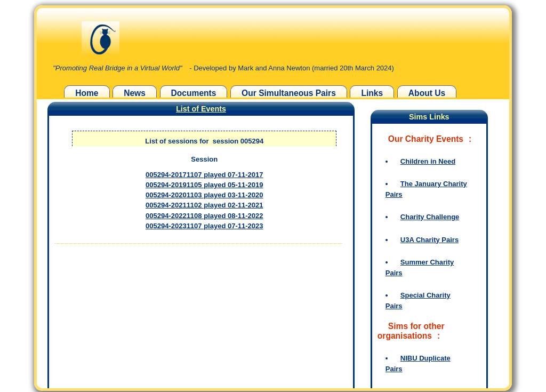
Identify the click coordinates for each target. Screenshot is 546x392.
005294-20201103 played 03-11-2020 (204, 195)
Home (87, 93)
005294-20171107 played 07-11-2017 (204, 175)
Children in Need (428, 161)
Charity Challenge (430, 217)
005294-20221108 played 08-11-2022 (204, 216)
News (135, 93)
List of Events (201, 109)
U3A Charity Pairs (429, 240)
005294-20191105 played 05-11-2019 (204, 185)
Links (372, 93)
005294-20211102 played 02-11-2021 (204, 205)
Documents (194, 93)
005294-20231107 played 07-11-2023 (204, 226)
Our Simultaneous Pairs (289, 93)
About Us (427, 93)
